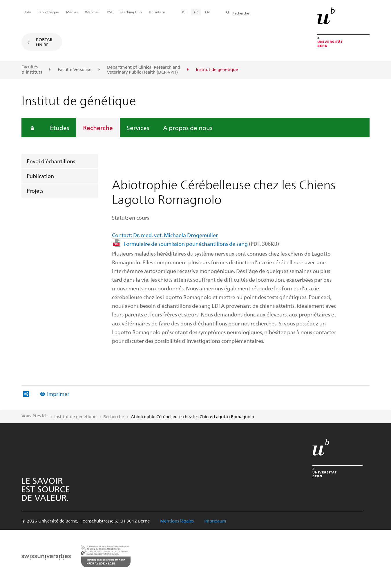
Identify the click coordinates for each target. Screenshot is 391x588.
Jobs (28, 12)
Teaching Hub (131, 12)
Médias (72, 12)
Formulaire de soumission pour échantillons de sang (201, 244)
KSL (110, 12)
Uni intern (157, 12)
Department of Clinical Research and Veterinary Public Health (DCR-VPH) (144, 70)
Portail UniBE (45, 42)
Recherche (98, 128)
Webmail (92, 12)
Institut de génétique (75, 416)
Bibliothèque (49, 12)
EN (207, 12)
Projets (35, 191)
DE (184, 12)
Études (59, 128)
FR (196, 12)
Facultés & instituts (32, 69)
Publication (40, 176)
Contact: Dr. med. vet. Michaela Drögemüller (165, 235)
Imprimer (58, 394)
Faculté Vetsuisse (75, 70)
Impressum (215, 521)
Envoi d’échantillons (51, 161)
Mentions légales (177, 521)
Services (138, 128)
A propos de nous (188, 128)
